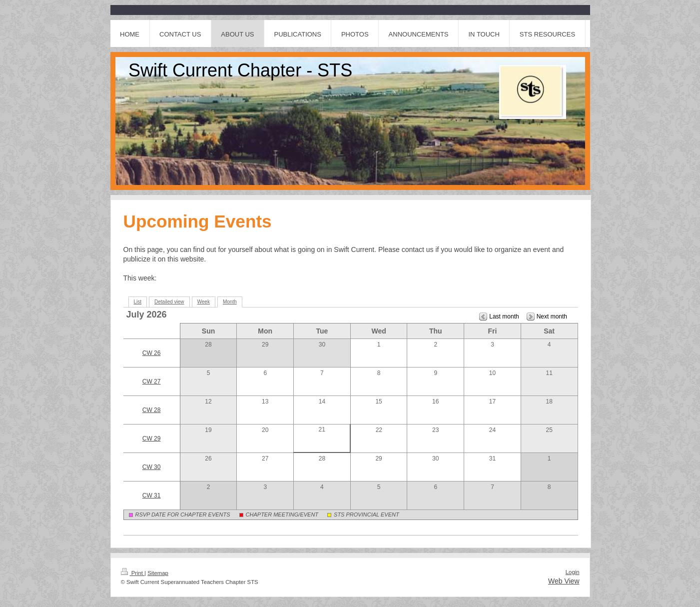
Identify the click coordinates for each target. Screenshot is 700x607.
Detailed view (169, 302)
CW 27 (152, 381)
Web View (564, 581)
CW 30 (152, 467)
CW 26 (152, 353)
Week (204, 302)
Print (133, 573)
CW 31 (152, 495)
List (138, 302)
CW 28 (152, 410)
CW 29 (152, 438)
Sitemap (158, 573)
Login (573, 572)
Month (230, 302)
